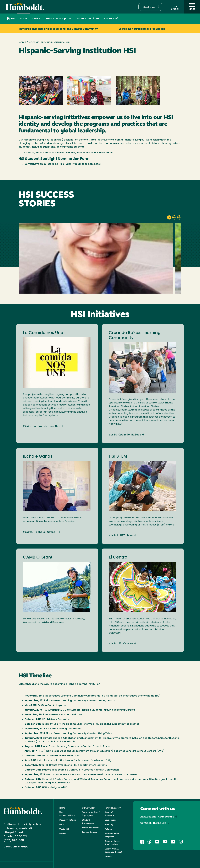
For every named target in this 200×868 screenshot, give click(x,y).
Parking (109, 824)
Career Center (90, 832)
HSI (11, 19)
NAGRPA (63, 833)
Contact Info (112, 19)
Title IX (64, 829)
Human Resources (91, 827)
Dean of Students (109, 814)
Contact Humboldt (153, 823)
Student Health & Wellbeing (113, 843)
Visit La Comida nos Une (42, 426)
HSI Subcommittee (88, 19)
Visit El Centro (121, 643)
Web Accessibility (67, 814)
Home (23, 19)
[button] (150, 7)
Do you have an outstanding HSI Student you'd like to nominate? (63, 164)
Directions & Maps (16, 847)
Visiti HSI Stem (121, 535)
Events (36, 19)
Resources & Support (58, 19)
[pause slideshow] (169, 217)
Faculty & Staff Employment (91, 814)
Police (108, 829)
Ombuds (108, 856)
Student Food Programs (112, 835)
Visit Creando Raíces (125, 435)
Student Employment (88, 821)
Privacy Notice (68, 820)
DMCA (62, 824)
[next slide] (179, 217)
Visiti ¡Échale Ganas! (40, 532)
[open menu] (192, 7)
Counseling (111, 820)
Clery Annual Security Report (113, 850)
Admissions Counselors (157, 817)
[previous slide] (174, 217)
